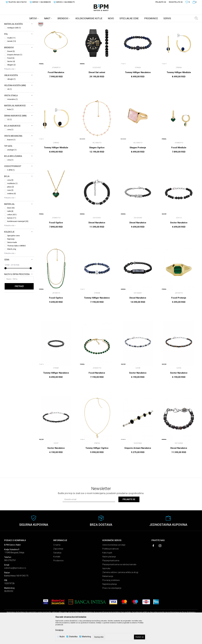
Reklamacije (108, 598)
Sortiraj (142, 28)
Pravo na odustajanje (112, 610)
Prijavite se (129, 521)
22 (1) (10, 142)
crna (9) (10, 202)
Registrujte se (176, 2)
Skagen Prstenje (138, 170)
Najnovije (11, 261)
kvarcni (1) (11, 162)
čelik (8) (10, 233)
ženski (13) (12, 63)
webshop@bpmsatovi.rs (15, 590)
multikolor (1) (12, 206)
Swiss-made (12, 264)
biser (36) (11, 230)
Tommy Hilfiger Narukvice (138, 94)
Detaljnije (59, 630)
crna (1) (10, 152)
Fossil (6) (11, 80)
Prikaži (168, 28)
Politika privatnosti (111, 571)
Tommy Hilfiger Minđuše (179, 94)
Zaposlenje (58, 571)
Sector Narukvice (179, 245)
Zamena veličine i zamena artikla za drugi (120, 594)
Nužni (62, 637)
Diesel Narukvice (97, 245)
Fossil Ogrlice (56, 245)
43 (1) (10, 111)
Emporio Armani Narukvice (138, 470)
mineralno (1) (12, 121)
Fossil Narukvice (56, 94)
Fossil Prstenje (179, 320)
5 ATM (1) (11, 192)
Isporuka (106, 590)
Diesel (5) (11, 73)
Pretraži (19, 308)
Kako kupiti (107, 575)
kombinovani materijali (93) (18, 243)
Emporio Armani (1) (15, 77)
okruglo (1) (11, 101)
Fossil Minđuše (179, 170)
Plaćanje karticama (111, 583)
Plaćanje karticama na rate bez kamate (119, 586)
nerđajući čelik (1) (14, 50)
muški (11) (11, 60)
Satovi (9, 36)
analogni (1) (12, 172)
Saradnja (57, 575)
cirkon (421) (12, 237)
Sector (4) (11, 83)
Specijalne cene (13, 258)
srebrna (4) (12, 216)
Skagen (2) (11, 87)
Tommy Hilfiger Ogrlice (97, 470)
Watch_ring (12, 271)
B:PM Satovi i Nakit (11, 24)
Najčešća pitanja (110, 606)
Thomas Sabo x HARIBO (17, 268)
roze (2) (10, 212)
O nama (57, 567)
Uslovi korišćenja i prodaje (114, 567)
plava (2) (11, 209)
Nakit (9, 39)
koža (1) (10, 131)
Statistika (73, 637)
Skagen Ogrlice (97, 170)
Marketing (86, 637)
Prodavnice (58, 583)
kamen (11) (12, 240)
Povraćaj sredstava (111, 602)
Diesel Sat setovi (97, 94)
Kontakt (57, 579)
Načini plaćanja (109, 579)
